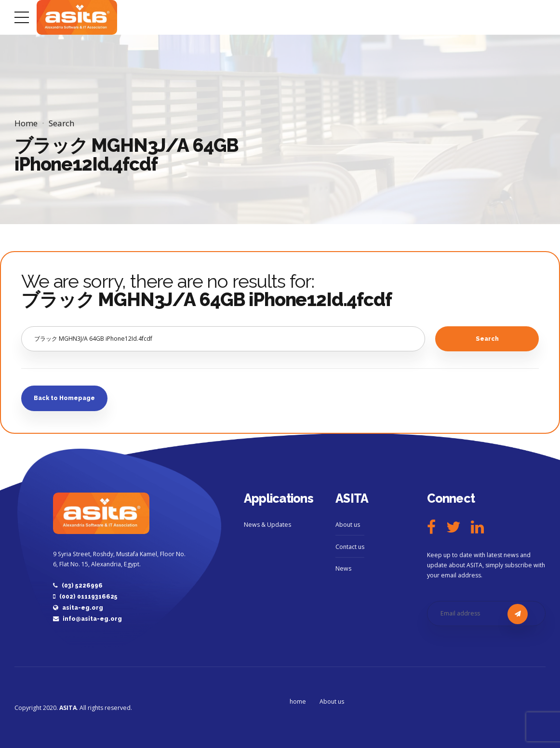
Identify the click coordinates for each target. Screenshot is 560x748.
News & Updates (267, 525)
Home (26, 123)
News (343, 568)
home (298, 701)
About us (348, 525)
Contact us (350, 547)
